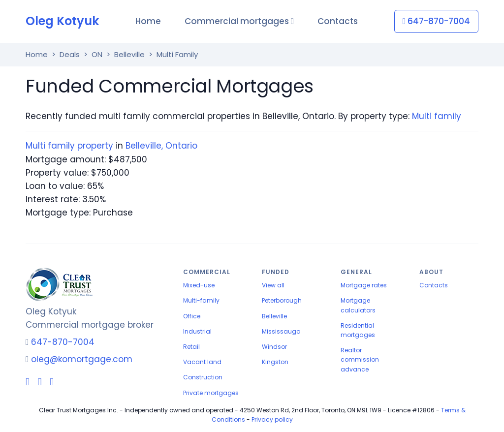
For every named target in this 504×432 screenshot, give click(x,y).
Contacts (338, 21)
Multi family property (69, 146)
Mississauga (281, 331)
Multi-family (201, 300)
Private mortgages (211, 393)
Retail (191, 347)
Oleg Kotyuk (62, 21)
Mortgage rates (364, 285)
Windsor (274, 347)
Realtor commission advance (360, 359)
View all (273, 285)
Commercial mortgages (239, 21)
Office (192, 316)
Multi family (437, 116)
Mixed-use (199, 285)
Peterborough (282, 300)
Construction (203, 377)
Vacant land (202, 362)
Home (148, 21)
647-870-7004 (436, 21)
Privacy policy (272, 419)
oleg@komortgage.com (82, 359)
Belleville (274, 316)
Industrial (197, 331)
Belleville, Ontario (161, 146)
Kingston (275, 362)
